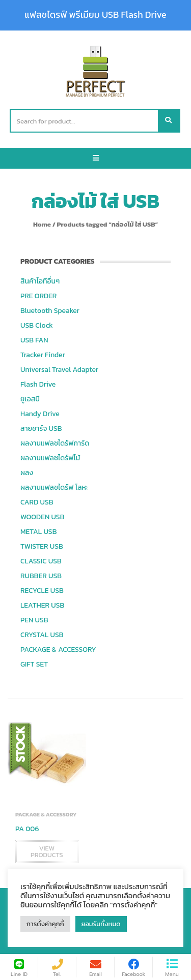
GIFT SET (34, 664)
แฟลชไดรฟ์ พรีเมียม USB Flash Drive (95, 15)
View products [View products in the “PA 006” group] (47, 851)
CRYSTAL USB (42, 635)
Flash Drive (38, 384)
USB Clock (37, 325)
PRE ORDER (38, 296)
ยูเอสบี (30, 399)
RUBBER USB (41, 576)
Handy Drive (40, 414)
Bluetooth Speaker (50, 311)
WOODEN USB (42, 517)
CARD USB (37, 502)
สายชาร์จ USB (41, 429)
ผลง (27, 473)
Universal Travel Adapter (59, 370)
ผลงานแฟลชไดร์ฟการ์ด (55, 443)
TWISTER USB (42, 546)
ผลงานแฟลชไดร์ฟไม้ (50, 458)
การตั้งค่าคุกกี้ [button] (45, 924)
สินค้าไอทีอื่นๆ (40, 281)
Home (42, 224)
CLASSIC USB (41, 561)
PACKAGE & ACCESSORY (58, 650)
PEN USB (34, 620)
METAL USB (38, 532)
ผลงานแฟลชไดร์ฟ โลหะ (54, 487)
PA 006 (27, 829)
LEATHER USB (42, 605)
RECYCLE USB (42, 591)
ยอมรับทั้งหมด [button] (101, 924)
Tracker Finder (43, 355)
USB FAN (34, 340)
